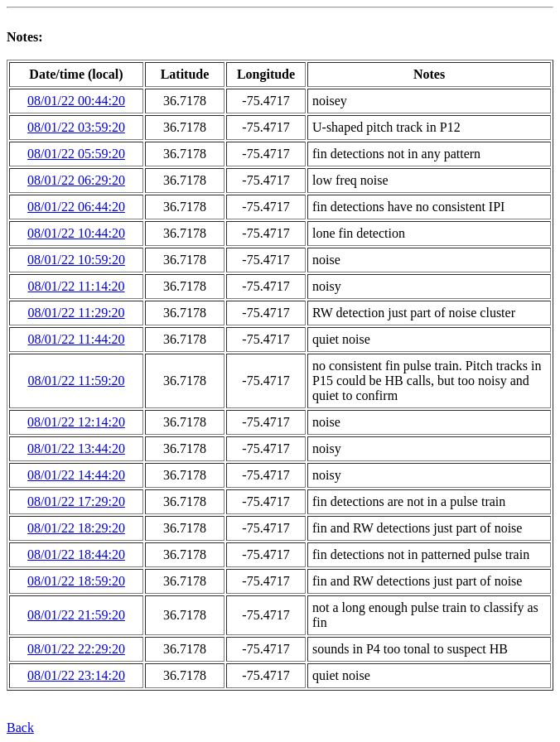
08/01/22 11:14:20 (76, 286)
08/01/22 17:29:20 (76, 501)
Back (20, 728)
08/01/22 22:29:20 (76, 649)
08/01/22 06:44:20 (76, 207)
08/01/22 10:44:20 (76, 233)
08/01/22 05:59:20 (76, 154)
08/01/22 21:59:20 (76, 615)
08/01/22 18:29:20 (76, 528)
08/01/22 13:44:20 (76, 448)
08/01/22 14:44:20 (76, 475)
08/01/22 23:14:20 (76, 675)
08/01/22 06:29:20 (76, 180)
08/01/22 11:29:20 (76, 313)
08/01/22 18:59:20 (76, 581)
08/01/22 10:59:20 (76, 260)
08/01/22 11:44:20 (76, 339)
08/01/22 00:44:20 (76, 101)
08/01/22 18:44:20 (76, 554)
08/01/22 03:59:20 (76, 127)
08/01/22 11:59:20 (76, 381)
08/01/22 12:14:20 (76, 422)
